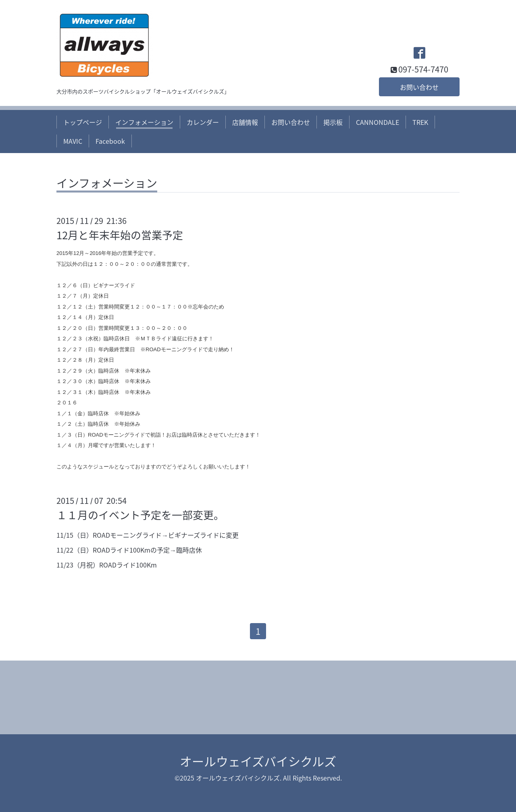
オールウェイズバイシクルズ (258, 761)
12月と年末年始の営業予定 (120, 235)
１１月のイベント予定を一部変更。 (140, 515)
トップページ (83, 122)
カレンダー (203, 122)
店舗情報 (245, 122)
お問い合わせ (419, 87)
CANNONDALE (378, 122)
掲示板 (333, 122)
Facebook (110, 141)
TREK (420, 122)
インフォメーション (144, 122)
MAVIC (73, 141)
